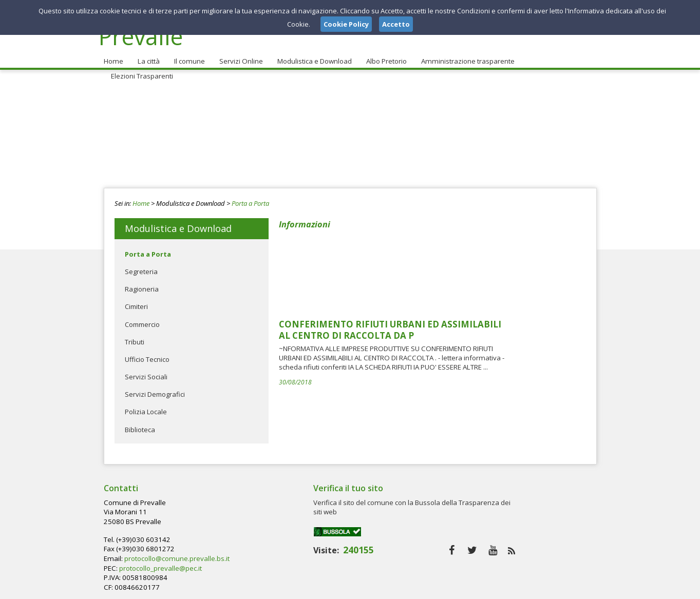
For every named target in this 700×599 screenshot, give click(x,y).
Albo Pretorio (383, 57)
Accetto (396, 24)
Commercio (142, 320)
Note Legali (496, 588)
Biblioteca (140, 426)
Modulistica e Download (311, 57)
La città (147, 57)
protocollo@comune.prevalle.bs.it (342, 517)
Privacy (533, 588)
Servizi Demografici (155, 391)
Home (113, 57)
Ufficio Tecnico (147, 355)
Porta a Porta (250, 199)
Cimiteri (136, 303)
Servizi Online (238, 57)
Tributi (135, 338)
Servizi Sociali (146, 373)
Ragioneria (142, 285)
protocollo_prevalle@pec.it (327, 527)
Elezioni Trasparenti (555, 57)
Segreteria (141, 267)
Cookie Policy (574, 588)
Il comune (187, 57)
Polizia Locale (146, 408)
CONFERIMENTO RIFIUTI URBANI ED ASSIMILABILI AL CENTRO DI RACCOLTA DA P (467, 249)
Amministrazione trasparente (464, 57)
